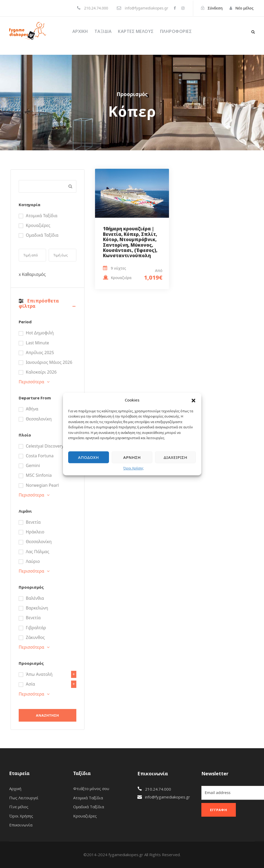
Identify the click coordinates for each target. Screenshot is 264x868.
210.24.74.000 (158, 789)
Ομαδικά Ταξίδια (89, 807)
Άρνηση (132, 457)
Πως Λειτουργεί (24, 798)
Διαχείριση (176, 457)
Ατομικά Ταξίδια (88, 798)
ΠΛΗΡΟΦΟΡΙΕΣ (176, 31)
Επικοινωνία (21, 825)
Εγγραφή (219, 810)
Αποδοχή (89, 457)
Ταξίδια (103, 31)
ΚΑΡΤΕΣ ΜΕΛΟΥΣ (136, 31)
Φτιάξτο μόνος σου (91, 788)
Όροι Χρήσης (133, 468)
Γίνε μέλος (19, 807)
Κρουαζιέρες (85, 816)
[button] (193, 400)
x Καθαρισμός (32, 274)
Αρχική (80, 31)
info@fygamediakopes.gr (168, 797)
